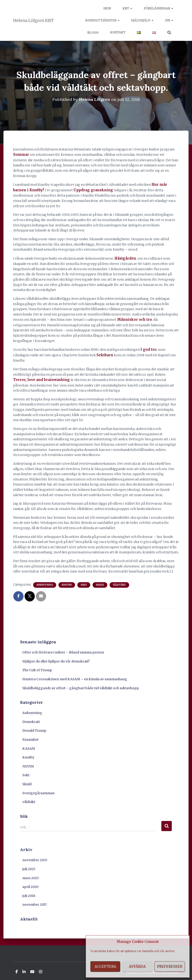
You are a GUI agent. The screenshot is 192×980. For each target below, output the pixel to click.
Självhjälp (142, 20)
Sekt (84, 582)
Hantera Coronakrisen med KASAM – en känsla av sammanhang (75, 676)
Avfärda (137, 967)
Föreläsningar (158, 8)
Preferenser (170, 967)
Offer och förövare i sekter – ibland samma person (63, 650)
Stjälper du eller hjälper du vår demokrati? (56, 658)
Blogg (93, 33)
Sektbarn (104, 353)
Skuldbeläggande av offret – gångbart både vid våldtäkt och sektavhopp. (81, 685)
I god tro (148, 348)
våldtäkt (119, 582)
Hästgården (125, 257)
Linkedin (24, 969)
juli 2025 (29, 866)
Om (169, 20)
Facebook (17, 969)
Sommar (20, 154)
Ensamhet (30, 737)
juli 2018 (29, 893)
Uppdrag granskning (76, 189)
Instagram (41, 969)
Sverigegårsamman (38, 790)
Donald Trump (34, 728)
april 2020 (30, 884)
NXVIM (28, 763)
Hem (107, 8)
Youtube (32, 969)
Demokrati (31, 719)
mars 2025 (31, 875)
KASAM (29, 746)
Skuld (100, 582)
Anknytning (45, 582)
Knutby (67, 582)
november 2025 (35, 857)
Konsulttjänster (102, 20)
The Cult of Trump (37, 667)
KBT (127, 8)
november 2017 (35, 902)
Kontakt (118, 32)
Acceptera (105, 967)
